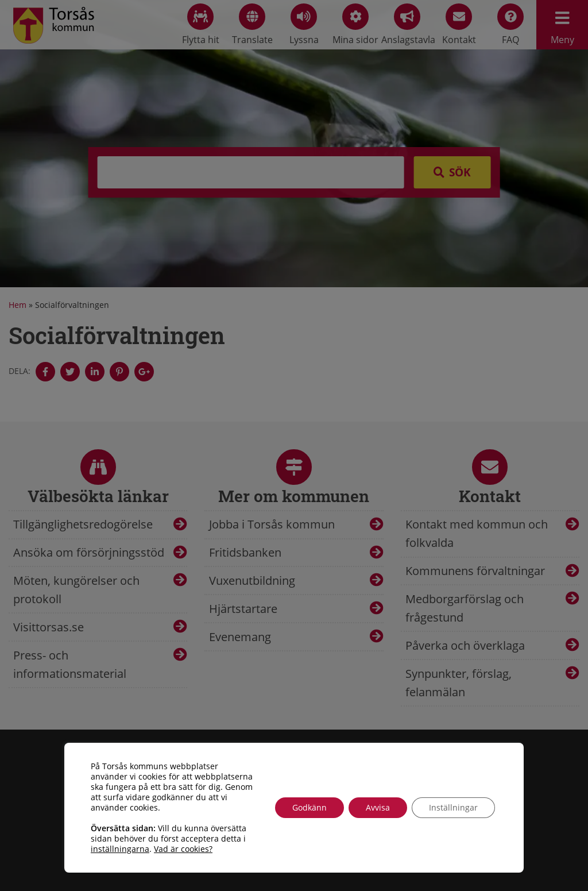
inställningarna (120, 849)
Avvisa (378, 807)
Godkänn (310, 807)
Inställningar (453, 807)
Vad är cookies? (183, 849)
